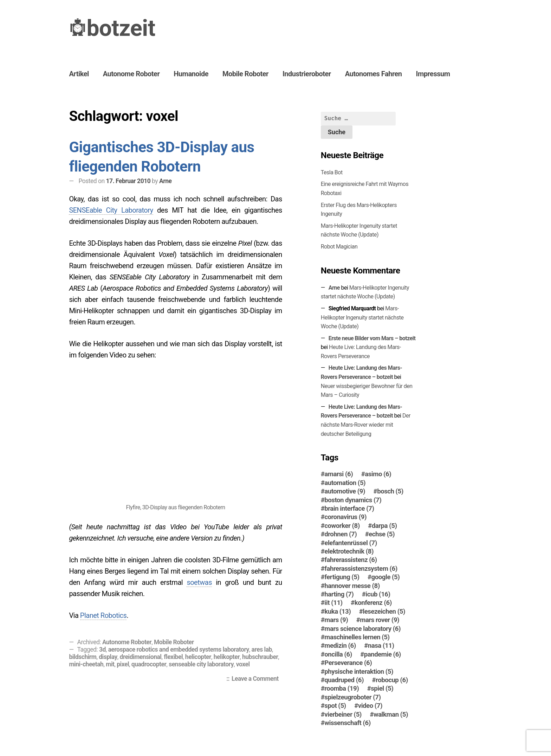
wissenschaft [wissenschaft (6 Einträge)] (348, 723)
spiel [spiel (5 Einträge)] (382, 689)
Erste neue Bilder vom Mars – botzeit (372, 338)
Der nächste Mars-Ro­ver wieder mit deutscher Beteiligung (366, 425)
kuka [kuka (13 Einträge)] (338, 612)
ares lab (262, 650)
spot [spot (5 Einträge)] (335, 706)
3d (102, 650)
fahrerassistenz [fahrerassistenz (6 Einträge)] (351, 560)
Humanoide (191, 74)
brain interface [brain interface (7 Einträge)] (349, 509)
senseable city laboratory (201, 664)
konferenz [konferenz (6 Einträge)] (373, 603)
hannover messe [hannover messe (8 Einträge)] (352, 586)
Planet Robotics (103, 615)
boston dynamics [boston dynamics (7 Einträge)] (353, 500)
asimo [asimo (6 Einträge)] (378, 474)
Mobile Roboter (245, 74)
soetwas (199, 582)
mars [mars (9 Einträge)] (336, 620)
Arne (165, 181)
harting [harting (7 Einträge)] (339, 594)
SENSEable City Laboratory (111, 210)
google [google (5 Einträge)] (386, 577)
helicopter (198, 657)
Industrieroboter (307, 74)
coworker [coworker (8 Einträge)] (342, 526)
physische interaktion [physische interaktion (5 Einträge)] (359, 672)
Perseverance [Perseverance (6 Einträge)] (348, 663)
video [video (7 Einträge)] (370, 706)
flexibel (173, 657)
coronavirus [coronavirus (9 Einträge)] (345, 517)
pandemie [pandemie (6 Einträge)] (383, 654)
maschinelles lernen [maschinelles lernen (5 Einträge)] (357, 637)
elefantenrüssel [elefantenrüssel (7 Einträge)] (351, 543)
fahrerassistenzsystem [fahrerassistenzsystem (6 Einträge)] (361, 569)
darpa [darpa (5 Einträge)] (384, 526)
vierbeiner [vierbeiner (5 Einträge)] (343, 715)
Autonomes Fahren (374, 74)
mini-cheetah (86, 664)
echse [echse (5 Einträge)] (382, 534)
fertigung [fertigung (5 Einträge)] (342, 577)
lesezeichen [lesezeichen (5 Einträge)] (384, 612)
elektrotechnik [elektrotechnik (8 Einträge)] (349, 551)
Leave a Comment (257, 679)
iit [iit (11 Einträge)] (333, 603)
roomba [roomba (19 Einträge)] (342, 689)
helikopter (227, 657)
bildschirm (83, 657)
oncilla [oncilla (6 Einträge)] (338, 654)
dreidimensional (141, 657)
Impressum (433, 74)
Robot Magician (339, 247)
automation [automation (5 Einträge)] (345, 483)
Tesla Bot (332, 172)
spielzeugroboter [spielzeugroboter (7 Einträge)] (352, 697)
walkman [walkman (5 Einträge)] (391, 715)
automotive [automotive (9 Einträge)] (345, 491)
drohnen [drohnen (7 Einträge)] (341, 534)
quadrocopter (149, 664)
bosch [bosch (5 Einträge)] (390, 491)
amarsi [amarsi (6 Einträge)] (339, 474)
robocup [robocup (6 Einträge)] (392, 680)
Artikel (79, 74)
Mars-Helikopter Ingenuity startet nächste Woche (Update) (362, 317)
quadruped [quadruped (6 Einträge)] (344, 680)
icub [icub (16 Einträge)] (378, 594)
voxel (243, 664)
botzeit (121, 28)
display (108, 657)
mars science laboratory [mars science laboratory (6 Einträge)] (362, 629)
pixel (123, 664)
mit (110, 664)
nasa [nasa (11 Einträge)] (381, 646)
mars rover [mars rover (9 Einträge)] (380, 620)
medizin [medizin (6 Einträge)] (340, 646)
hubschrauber (260, 657)
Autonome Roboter (131, 74)
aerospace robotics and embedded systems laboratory (179, 650)
